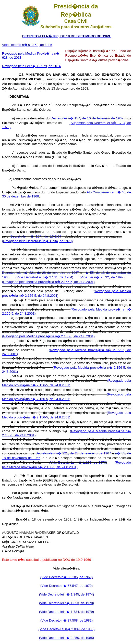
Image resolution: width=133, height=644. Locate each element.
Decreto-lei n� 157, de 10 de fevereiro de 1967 (87, 118)
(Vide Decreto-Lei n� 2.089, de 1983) (66, 629)
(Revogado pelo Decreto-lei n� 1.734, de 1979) (37, 241)
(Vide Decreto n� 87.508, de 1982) (66, 620)
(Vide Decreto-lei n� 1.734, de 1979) (66, 612)
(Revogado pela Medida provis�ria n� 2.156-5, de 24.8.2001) (48, 282)
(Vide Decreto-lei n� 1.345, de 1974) (66, 594)
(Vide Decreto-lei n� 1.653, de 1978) (66, 603)
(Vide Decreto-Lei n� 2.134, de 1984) (44, 277)
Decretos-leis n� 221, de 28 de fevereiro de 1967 (40, 273)
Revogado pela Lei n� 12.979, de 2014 (31, 66)
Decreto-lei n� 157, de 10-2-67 (36, 236)
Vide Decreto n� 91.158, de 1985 (27, 45)
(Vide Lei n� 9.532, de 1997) (102, 277)
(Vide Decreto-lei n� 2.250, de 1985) (66, 638)
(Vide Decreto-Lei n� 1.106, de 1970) (78, 462)
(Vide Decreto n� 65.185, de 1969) (66, 577)
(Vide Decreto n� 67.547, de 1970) (66, 586)
